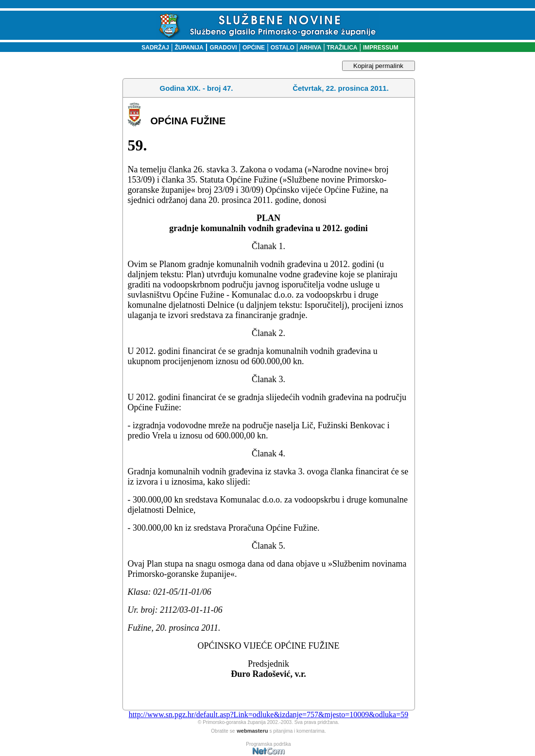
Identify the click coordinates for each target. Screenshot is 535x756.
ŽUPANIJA (189, 48)
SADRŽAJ (153, 48)
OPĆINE (254, 48)
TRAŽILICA (341, 48)
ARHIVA (310, 48)
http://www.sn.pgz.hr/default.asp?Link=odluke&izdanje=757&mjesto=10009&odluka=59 (268, 714)
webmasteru (252, 731)
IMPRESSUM (381, 48)
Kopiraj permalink (378, 66)
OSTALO (283, 48)
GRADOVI (224, 48)
